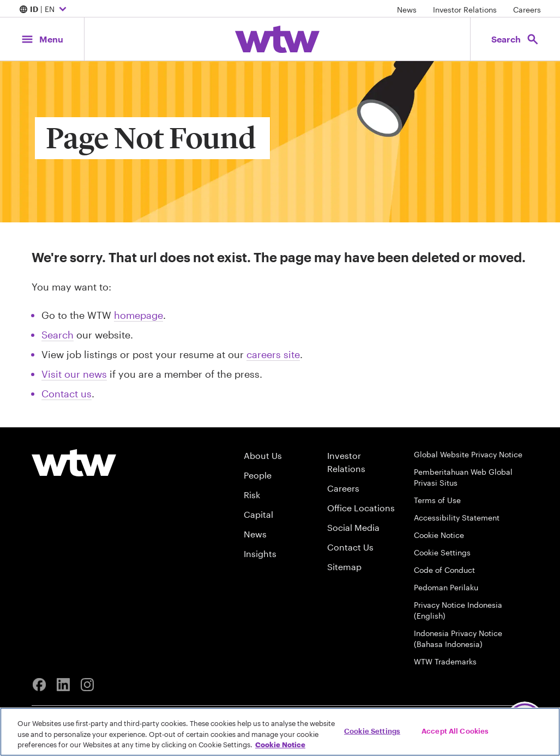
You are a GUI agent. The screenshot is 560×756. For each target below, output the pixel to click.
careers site (273, 354)
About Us (263, 455)
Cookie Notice (439, 535)
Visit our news (74, 374)
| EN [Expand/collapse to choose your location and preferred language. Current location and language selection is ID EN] (44, 10)
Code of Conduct (444, 570)
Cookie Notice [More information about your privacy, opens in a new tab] (280, 745)
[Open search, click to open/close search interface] (515, 39)
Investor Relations (465, 10)
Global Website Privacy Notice (468, 454)
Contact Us (350, 547)
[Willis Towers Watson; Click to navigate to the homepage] (277, 39)
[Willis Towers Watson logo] (74, 463)
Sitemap (344, 567)
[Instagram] (87, 685)
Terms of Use (437, 500)
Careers (527, 10)
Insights (260, 554)
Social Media (353, 527)
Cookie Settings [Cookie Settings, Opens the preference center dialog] (372, 730)
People (258, 475)
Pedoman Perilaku (446, 587)
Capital (258, 514)
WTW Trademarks (445, 661)
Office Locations (361, 508)
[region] (280, 732)
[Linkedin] (63, 685)
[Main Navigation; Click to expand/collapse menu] (42, 39)
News (407, 10)
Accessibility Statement (457, 518)
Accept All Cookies (455, 730)
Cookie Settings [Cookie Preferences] (442, 552)
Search (58, 335)
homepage (139, 315)
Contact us (67, 394)
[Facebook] (39, 685)
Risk (252, 495)
